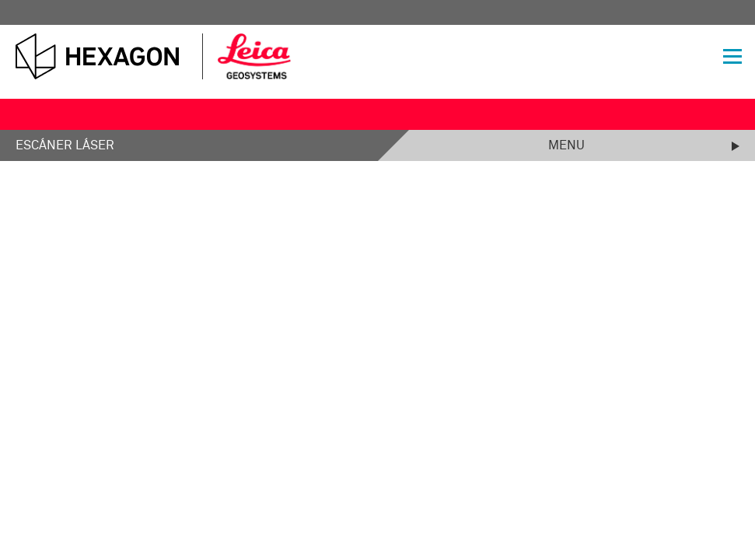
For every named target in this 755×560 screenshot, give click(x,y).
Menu (566, 145)
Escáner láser (65, 145)
